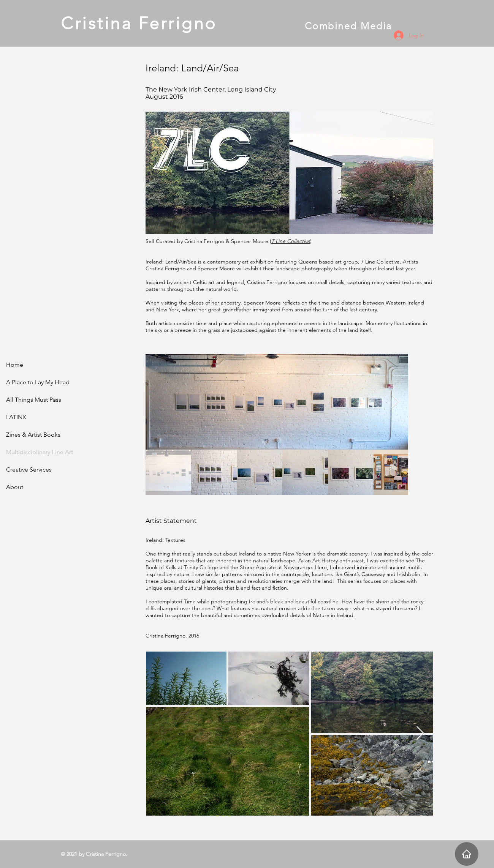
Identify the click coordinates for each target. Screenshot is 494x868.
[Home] (467, 854)
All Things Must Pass (34, 400)
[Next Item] (395, 402)
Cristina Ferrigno (183, 23)
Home (15, 365)
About (15, 487)
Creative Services (29, 470)
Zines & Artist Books (33, 435)
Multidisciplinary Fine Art (40, 452)
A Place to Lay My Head (38, 382)
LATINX (16, 417)
